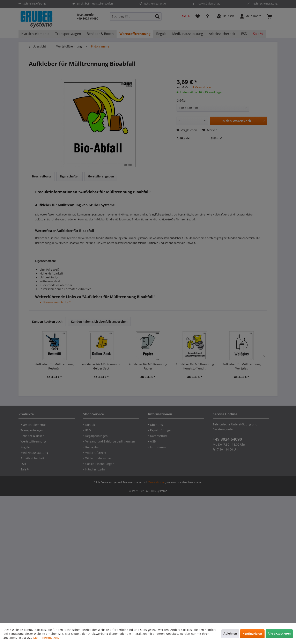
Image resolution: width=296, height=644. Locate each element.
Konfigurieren (252, 634)
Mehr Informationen (47, 638)
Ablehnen (230, 633)
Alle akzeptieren (279, 633)
